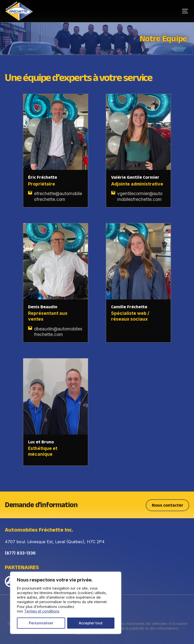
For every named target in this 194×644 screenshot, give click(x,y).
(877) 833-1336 (20, 552)
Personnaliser (41, 623)
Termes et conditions (42, 611)
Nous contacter (168, 504)
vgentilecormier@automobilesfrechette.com (140, 196)
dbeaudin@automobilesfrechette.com (58, 332)
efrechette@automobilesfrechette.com (58, 196)
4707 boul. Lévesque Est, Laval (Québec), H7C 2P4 (55, 541)
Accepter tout (91, 623)
